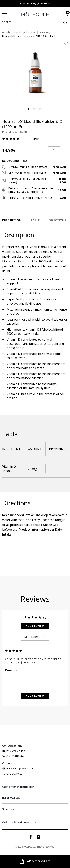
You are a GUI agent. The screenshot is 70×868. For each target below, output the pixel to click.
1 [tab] (29, 109)
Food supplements (25, 32)
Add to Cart (39, 861)
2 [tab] (34, 109)
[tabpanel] (35, 74)
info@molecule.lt (16, 751)
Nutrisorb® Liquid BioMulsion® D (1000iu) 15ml (29, 36)
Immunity (45, 32)
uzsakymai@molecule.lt (20, 769)
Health (6, 32)
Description (12, 220)
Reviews (35, 139)
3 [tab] (40, 109)
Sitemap (8, 809)
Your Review (35, 626)
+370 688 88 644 (15, 756)
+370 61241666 (14, 774)
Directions (57, 220)
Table (35, 220)
